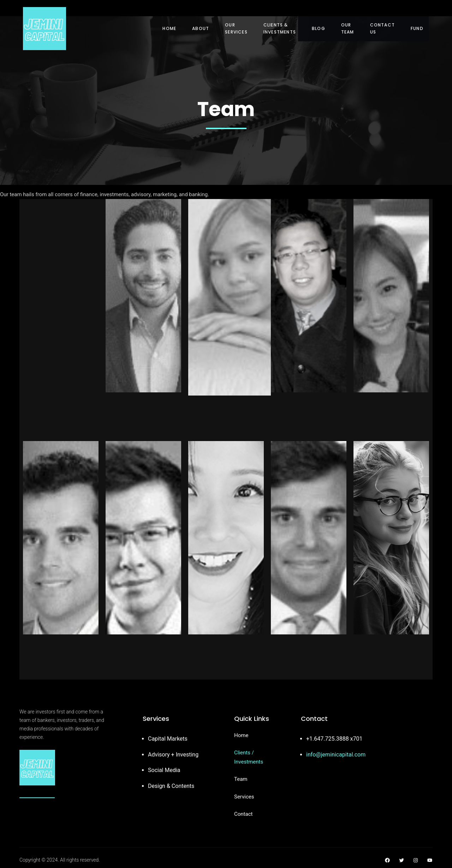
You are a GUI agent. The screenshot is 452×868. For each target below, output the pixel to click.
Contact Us (382, 28)
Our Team (348, 28)
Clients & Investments (280, 28)
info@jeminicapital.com (336, 755)
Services (244, 797)
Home (169, 28)
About (201, 28)
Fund (417, 28)
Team (241, 779)
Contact (243, 814)
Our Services (236, 28)
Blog (319, 28)
